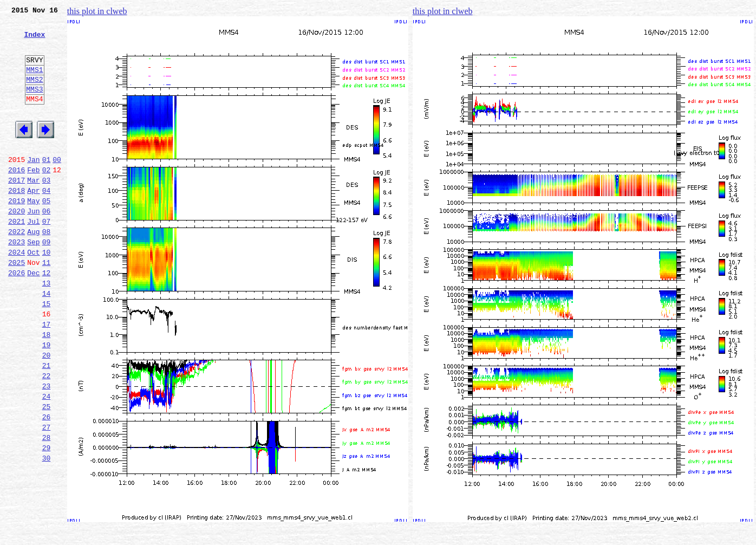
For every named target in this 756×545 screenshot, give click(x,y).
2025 (17, 304)
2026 (17, 316)
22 (47, 436)
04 (47, 221)
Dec (33, 316)
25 (47, 471)
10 (47, 293)
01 (47, 185)
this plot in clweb (97, 11)
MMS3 (34, 105)
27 (47, 495)
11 (47, 304)
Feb (33, 197)
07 (47, 257)
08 (47, 269)
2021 (17, 257)
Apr (33, 221)
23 (47, 447)
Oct (33, 293)
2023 (17, 281)
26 (47, 483)
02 (47, 197)
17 (47, 376)
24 (47, 459)
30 (47, 531)
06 (47, 245)
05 (47, 233)
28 (47, 507)
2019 (17, 233)
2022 (17, 269)
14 (47, 340)
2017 (17, 209)
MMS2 (34, 94)
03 (47, 209)
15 (47, 352)
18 (47, 388)
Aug (33, 269)
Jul (33, 257)
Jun (33, 245)
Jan (33, 185)
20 (47, 412)
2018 (17, 221)
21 (47, 424)
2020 (17, 245)
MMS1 (34, 82)
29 (47, 519)
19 (47, 400)
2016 (17, 197)
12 (47, 316)
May (33, 233)
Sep (33, 281)
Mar (33, 209)
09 (47, 281)
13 (47, 328)
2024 (17, 293)
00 (57, 185)
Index (34, 41)
